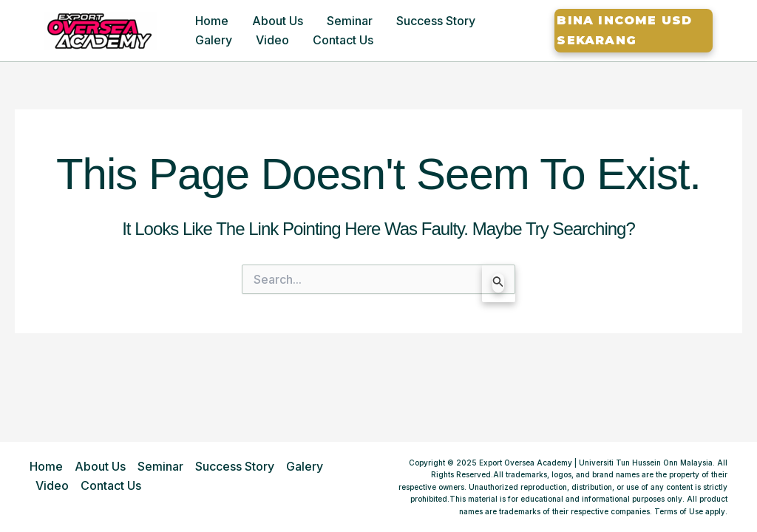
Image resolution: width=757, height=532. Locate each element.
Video (272, 40)
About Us (278, 21)
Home (212, 21)
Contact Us (343, 40)
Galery (214, 40)
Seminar (350, 21)
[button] (634, 31)
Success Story (436, 21)
